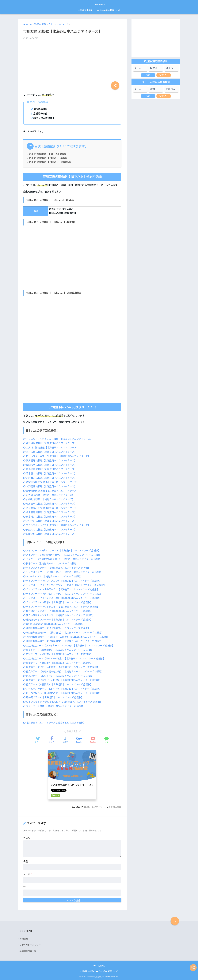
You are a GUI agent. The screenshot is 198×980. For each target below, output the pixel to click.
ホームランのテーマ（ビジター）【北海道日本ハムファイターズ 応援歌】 (64, 689)
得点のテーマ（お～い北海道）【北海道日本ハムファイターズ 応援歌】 (63, 667)
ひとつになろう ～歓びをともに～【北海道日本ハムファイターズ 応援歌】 (64, 702)
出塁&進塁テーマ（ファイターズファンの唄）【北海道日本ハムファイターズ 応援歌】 (71, 646)
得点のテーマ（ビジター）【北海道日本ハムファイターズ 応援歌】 (60, 676)
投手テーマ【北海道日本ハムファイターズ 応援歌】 (52, 564)
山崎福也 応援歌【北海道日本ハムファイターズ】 (51, 534)
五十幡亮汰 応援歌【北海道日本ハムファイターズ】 (52, 491)
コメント (28, 838)
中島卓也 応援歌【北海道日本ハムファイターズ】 (51, 469)
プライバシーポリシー (30, 945)
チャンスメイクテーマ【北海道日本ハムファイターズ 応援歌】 (58, 568)
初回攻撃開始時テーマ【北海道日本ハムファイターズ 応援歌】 (58, 628)
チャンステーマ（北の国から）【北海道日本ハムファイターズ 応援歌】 (63, 590)
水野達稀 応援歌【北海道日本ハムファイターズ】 (51, 486)
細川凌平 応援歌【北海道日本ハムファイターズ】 (51, 504)
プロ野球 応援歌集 (99, 4)
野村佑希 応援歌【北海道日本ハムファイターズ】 (51, 452)
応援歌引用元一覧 (28, 951)
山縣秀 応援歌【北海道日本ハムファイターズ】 (50, 499)
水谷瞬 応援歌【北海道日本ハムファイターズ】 (50, 495)
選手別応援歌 (85, 10)
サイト (27, 887)
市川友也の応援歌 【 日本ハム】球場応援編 (51, 162)
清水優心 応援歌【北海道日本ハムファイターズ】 (51, 474)
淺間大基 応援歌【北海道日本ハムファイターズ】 (51, 465)
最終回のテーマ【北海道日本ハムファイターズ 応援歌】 (55, 697)
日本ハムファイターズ (95, 807)
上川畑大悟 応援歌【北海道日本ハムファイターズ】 (52, 448)
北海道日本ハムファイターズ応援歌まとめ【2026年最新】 (56, 723)
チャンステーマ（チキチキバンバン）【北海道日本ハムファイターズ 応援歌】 (66, 585)
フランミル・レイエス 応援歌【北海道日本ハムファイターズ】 (58, 525)
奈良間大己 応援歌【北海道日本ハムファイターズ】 (52, 508)
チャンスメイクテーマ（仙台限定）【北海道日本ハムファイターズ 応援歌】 (65, 572)
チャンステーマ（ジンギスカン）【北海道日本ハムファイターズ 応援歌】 (64, 581)
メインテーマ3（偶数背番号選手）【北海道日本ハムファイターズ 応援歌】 (65, 559)
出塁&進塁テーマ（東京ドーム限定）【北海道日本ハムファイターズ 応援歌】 (66, 659)
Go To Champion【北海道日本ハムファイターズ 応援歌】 (55, 624)
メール (28, 874)
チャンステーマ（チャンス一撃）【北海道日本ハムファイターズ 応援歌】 (64, 598)
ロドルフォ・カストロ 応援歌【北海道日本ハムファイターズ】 (58, 456)
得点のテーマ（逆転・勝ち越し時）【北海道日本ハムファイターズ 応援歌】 (65, 672)
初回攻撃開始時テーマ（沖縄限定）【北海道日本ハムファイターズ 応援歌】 (65, 641)
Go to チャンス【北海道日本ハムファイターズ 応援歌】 (54, 577)
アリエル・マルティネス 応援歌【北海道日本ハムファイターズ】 (59, 439)
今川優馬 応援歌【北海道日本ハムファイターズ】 (51, 512)
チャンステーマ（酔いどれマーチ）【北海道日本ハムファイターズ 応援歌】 (65, 594)
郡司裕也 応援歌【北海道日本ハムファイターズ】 (51, 443)
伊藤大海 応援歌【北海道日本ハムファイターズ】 (51, 530)
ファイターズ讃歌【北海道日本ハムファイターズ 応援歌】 (56, 706)
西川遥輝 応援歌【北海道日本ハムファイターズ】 (51, 461)
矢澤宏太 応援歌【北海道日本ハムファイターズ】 (51, 478)
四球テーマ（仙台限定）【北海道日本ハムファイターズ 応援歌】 (59, 654)
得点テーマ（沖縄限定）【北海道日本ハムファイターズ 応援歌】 (59, 685)
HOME (99, 966)
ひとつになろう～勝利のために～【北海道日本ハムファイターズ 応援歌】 (64, 693)
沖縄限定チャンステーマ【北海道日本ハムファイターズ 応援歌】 (59, 620)
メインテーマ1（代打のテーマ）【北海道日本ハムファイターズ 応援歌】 (63, 551)
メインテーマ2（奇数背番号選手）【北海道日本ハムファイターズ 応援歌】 (65, 555)
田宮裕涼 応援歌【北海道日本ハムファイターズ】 (51, 517)
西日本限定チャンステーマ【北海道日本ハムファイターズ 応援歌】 (60, 615)
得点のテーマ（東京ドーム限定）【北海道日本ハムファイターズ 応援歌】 (64, 680)
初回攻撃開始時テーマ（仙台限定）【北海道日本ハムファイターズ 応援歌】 (65, 633)
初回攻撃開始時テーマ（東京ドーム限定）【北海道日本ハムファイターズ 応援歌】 (69, 637)
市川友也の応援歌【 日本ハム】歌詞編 (49, 154)
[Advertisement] (72, 64)
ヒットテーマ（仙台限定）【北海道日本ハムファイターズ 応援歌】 (60, 650)
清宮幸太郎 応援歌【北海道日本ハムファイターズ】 (52, 482)
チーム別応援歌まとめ (109, 10)
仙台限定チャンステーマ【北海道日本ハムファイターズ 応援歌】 (59, 611)
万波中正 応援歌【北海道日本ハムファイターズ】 (51, 521)
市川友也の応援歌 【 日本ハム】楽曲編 (49, 158)
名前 (26, 861)
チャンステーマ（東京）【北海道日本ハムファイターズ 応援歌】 (59, 602)
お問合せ (24, 939)
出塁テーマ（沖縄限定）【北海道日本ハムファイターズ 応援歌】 (59, 663)
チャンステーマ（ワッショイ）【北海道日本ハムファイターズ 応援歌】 (63, 607)
